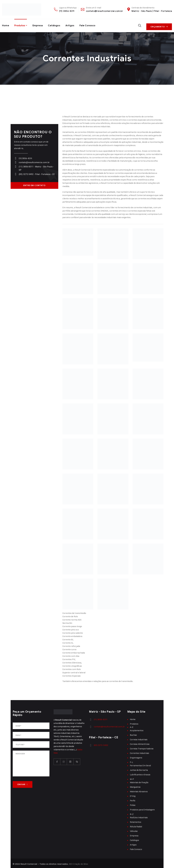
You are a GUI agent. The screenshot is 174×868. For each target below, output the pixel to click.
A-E (132, 726)
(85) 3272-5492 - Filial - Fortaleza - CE (36, 173)
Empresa (39, 25)
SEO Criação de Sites (79, 862)
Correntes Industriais (139, 752)
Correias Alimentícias (140, 743)
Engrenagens (136, 756)
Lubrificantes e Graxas (140, 773)
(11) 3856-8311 (67, 11)
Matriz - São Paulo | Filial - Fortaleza (152, 11)
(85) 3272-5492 (100, 743)
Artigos (73, 25)
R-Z (132, 813)
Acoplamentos (137, 729)
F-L (131, 761)
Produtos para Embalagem (142, 808)
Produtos (20, 25)
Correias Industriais (139, 738)
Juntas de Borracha (139, 769)
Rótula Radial (136, 825)
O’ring (133, 794)
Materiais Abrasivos (139, 790)
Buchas (133, 733)
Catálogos (56, 25)
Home (6, 25)
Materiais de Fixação (139, 781)
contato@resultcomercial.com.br (104, 11)
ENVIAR (23, 783)
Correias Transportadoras (142, 747)
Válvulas (134, 830)
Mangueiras (135, 785)
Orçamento (160, 25)
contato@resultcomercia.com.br (34, 161)
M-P (132, 778)
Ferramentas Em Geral (140, 764)
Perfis (133, 799)
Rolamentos (136, 820)
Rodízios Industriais (139, 816)
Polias (133, 804)
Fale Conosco (91, 25)
